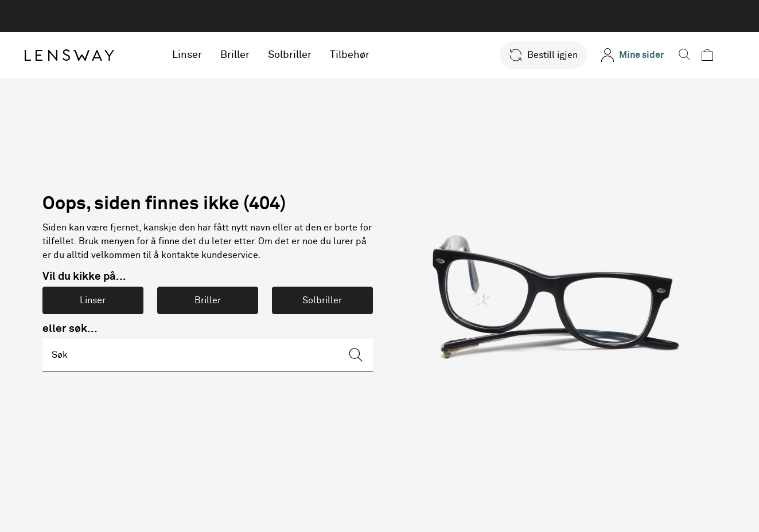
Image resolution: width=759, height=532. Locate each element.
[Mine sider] (637, 55)
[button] (548, 55)
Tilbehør (362, 55)
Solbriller (302, 55)
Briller (248, 55)
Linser (200, 55)
